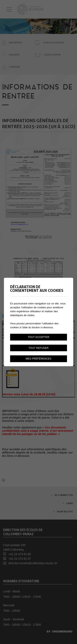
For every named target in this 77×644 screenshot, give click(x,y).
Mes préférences (38, 359)
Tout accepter (38, 337)
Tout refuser (39, 348)
